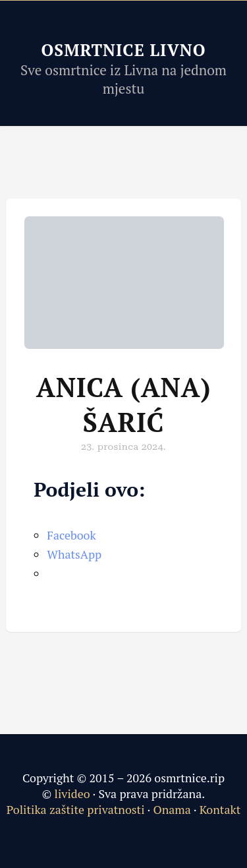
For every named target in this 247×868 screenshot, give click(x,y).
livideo (74, 793)
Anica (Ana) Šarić (123, 404)
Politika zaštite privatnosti (76, 809)
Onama (172, 809)
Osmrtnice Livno (123, 50)
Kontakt (220, 809)
